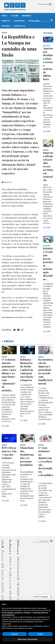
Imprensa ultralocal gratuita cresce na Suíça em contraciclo (48, 166)
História (3, 565)
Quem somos (3, 555)
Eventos (6, 21)
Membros (26, 16)
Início (4, 16)
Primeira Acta (3, 575)
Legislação (34, 21)
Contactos (19, 26)
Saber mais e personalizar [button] (28, 639)
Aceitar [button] (40, 634)
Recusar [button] (15, 634)
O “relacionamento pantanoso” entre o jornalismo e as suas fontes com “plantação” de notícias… (9, 375)
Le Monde (29, 317)
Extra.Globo (19, 317)
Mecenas (6, 26)
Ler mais (47, 131)
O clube (3, 544)
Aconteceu (19, 21)
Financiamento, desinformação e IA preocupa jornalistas (27, 456)
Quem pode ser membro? (11, 578)
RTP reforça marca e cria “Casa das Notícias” (9, 453)
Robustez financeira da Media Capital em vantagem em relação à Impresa (27, 370)
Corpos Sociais (3, 588)
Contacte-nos (44, 4)
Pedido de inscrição (11, 598)
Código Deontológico (18, 589)
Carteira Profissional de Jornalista (18, 568)
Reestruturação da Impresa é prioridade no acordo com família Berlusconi (46, 371)
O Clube (14, 16)
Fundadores (10, 561)
